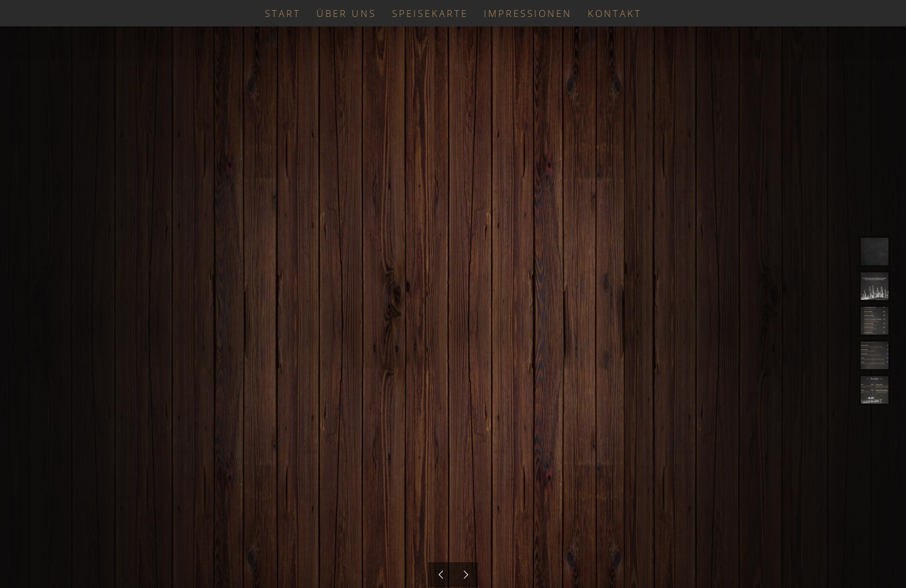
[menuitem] (291, 13)
